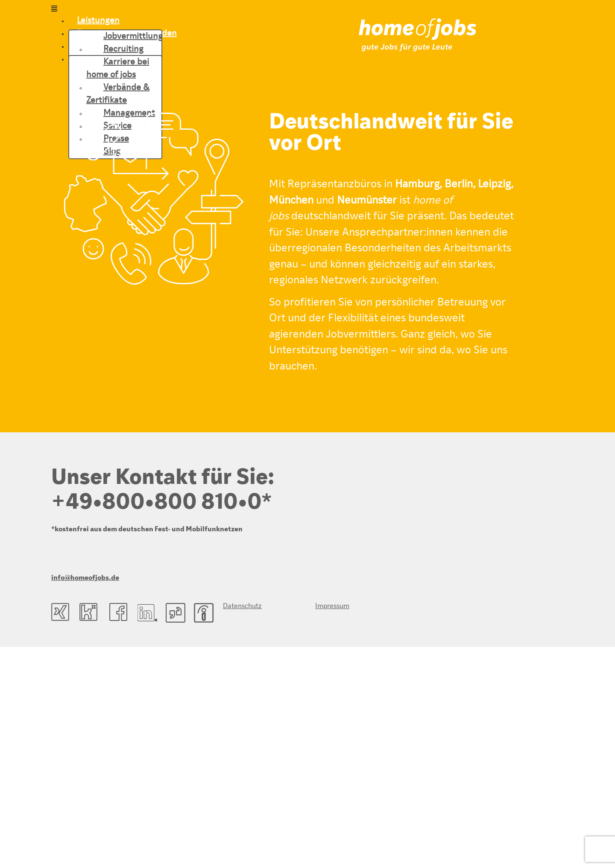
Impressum (332, 606)
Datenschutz (242, 606)
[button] (205, 9)
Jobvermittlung (133, 37)
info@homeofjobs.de (85, 578)
